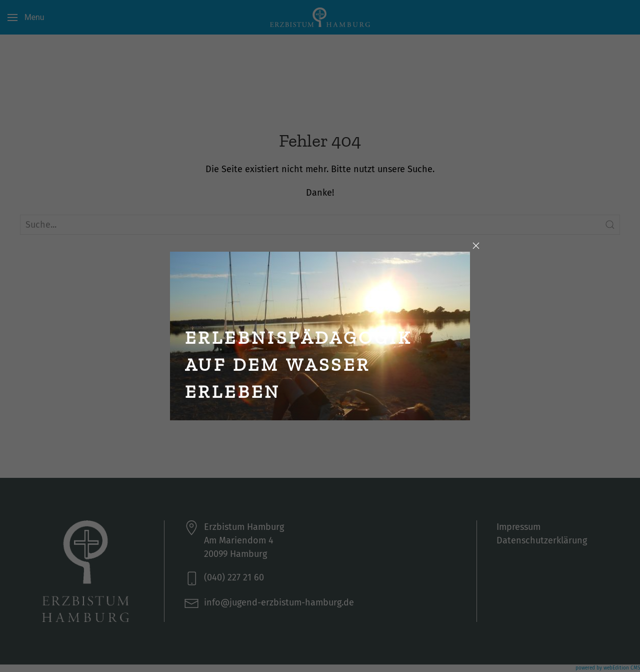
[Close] (476, 246)
